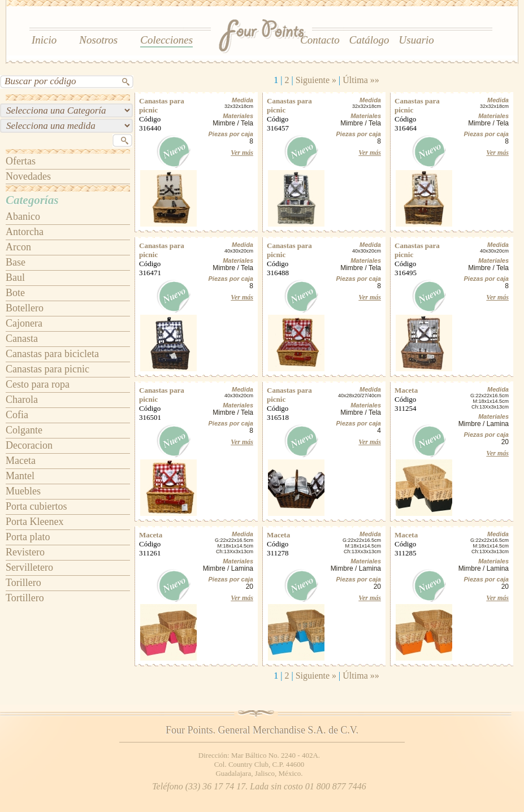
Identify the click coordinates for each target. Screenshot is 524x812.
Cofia (17, 415)
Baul (15, 277)
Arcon (18, 247)
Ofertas (21, 161)
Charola (22, 400)
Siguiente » (316, 80)
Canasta (22, 338)
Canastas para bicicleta (52, 354)
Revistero (25, 552)
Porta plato (28, 537)
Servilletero (29, 567)
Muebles (23, 491)
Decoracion (29, 445)
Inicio (44, 40)
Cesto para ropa (38, 384)
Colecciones (166, 40)
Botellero (25, 308)
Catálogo (369, 40)
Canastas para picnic (47, 369)
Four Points (263, 37)
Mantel (20, 476)
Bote (15, 293)
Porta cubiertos (36, 506)
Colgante (24, 430)
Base (16, 262)
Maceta (21, 461)
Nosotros (98, 40)
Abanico (23, 216)
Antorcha (25, 232)
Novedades (28, 176)
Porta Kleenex (34, 522)
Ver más (242, 153)
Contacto (320, 40)
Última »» (361, 80)
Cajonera (24, 323)
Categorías (32, 200)
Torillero (23, 583)
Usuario (417, 40)
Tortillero (25, 598)
